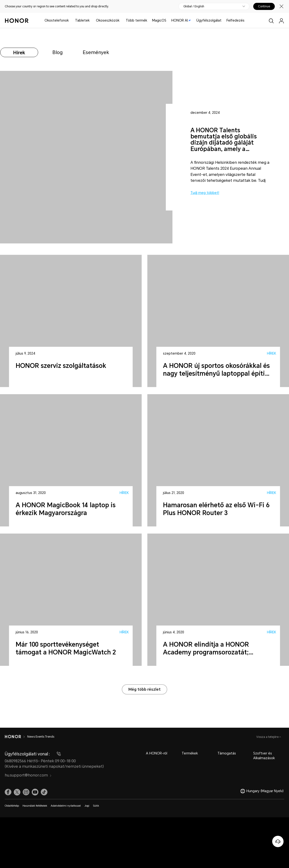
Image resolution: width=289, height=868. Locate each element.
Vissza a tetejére (268, 737)
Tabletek (82, 20)
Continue (264, 6)
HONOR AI (181, 20)
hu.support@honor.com (28, 775)
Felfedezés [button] (235, 20)
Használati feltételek (35, 806)
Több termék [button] (136, 20)
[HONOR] (13, 737)
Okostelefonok (57, 20)
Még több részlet (144, 689)
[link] (8, 792)
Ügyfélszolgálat (209, 20)
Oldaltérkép (12, 806)
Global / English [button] (194, 6)
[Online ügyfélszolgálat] (278, 841)
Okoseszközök (108, 20)
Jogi (87, 806)
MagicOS (159, 20)
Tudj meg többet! (205, 193)
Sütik (96, 806)
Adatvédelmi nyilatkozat (66, 806)
